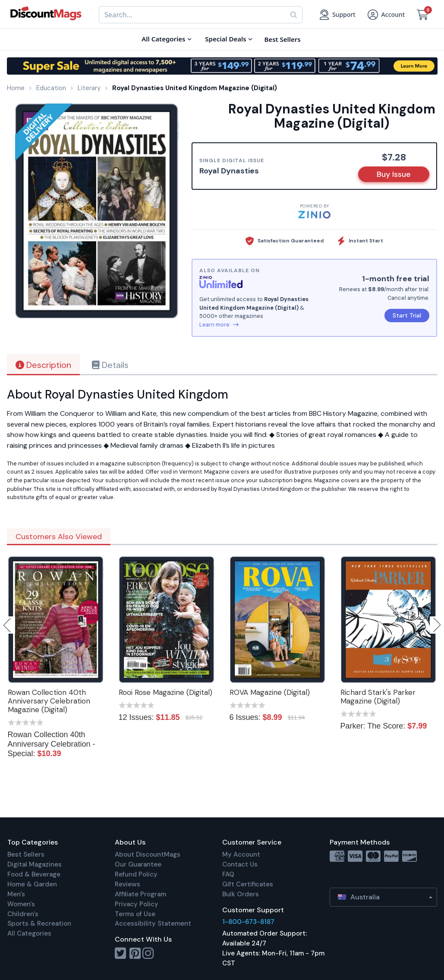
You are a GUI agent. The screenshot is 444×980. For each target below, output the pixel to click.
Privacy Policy (137, 904)
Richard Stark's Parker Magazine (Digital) (378, 697)
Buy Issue (394, 174)
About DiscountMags (148, 854)
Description (43, 365)
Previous (8, 625)
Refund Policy (136, 874)
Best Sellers (26, 854)
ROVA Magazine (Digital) (270, 692)
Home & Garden (32, 884)
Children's (23, 914)
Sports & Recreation (39, 923)
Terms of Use (135, 914)
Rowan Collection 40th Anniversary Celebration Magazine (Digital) (49, 701)
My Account (241, 854)
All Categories (29, 933)
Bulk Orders (241, 894)
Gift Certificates (248, 884)
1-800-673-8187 (248, 922)
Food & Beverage (34, 874)
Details (110, 365)
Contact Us (240, 864)
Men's (16, 894)
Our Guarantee (138, 864)
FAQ (228, 874)
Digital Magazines (35, 864)
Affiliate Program (140, 894)
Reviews (128, 884)
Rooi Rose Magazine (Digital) (165, 692)
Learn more (219, 325)
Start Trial (407, 315)
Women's (21, 904)
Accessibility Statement (153, 923)
